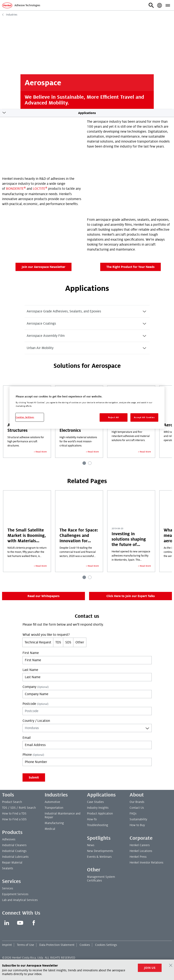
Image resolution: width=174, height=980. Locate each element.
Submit (34, 777)
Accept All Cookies (144, 417)
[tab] (87, 311)
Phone (33, 755)
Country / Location (36, 721)
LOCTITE (40, 189)
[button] (151, 5)
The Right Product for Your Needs (130, 267)
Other (80, 642)
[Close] (171, 965)
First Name (31, 653)
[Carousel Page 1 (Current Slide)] (84, 463)
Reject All (114, 417)
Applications (87, 113)
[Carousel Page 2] (90, 463)
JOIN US (150, 968)
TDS (58, 642)
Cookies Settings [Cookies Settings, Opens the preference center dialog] (25, 417)
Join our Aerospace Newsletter (43, 267)
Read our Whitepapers (43, 596)
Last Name (30, 670)
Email (27, 738)
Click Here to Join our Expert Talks (131, 596)
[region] (87, 408)
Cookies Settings (106, 945)
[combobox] (87, 728)
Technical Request (38, 642)
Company (36, 687)
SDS (68, 642)
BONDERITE (15, 189)
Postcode (35, 704)
